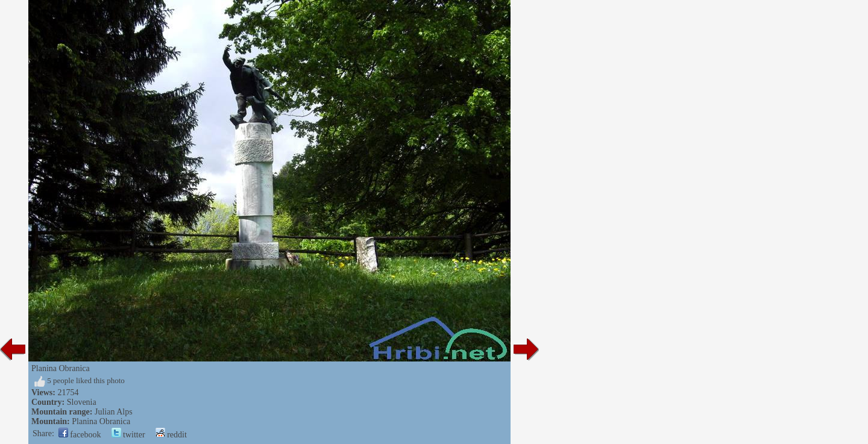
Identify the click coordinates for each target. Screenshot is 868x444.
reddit (171, 435)
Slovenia (82, 402)
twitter (128, 435)
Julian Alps (114, 412)
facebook (80, 435)
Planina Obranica (101, 421)
